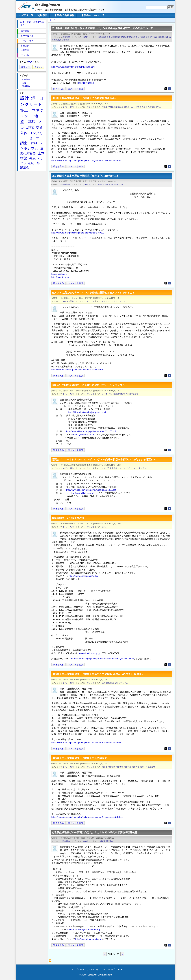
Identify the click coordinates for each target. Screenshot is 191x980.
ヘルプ (112, 969)
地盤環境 (112, 767)
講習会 (31, 153)
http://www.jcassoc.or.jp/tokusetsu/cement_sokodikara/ (77, 370)
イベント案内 (68, 107)
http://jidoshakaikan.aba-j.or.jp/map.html (87, 412)
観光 (100, 184)
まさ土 (143, 107)
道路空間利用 (119, 394)
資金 (156, 37)
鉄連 (131, 37)
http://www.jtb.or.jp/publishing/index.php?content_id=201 (78, 233)
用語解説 (26, 86)
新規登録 (25, 67)
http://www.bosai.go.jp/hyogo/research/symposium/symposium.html (103, 659)
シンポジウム (107, 394)
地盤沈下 (144, 767)
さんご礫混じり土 (153, 107)
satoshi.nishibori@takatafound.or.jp (84, 930)
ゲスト (31, 62)
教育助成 (57, 40)
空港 (116, 683)
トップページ (26, 15)
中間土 (111, 107)
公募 (100, 37)
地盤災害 (136, 767)
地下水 (105, 767)
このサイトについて (96, 969)
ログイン (38, 67)
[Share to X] (166, 89)
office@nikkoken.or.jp (83, 493)
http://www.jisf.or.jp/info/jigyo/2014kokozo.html (73, 67)
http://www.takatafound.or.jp (88, 939)
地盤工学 (120, 767)
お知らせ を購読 (51, 961)
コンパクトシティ (125, 468)
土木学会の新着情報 (63, 15)
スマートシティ (140, 468)
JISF (166, 37)
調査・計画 (29, 143)
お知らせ (87, 37)
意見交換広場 (27, 36)
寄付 (152, 37)
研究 (113, 37)
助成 (104, 37)
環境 (30, 127)
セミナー (125, 301)
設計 (25, 98)
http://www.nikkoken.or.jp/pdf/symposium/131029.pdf (91, 490)
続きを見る (58, 89)
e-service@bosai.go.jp (90, 653)
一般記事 (66, 184)
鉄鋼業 (161, 37)
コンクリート (115, 301)
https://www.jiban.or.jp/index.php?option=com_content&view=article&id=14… (87, 160)
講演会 (114, 468)
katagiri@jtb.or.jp (59, 274)
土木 (41, 153)
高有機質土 (119, 107)
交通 (39, 128)
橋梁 (24, 158)
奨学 (147, 37)
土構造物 (151, 767)
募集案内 (66, 37)
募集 (108, 37)
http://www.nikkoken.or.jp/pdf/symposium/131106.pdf (91, 431)
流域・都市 (35, 163)
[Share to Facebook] (170, 89)
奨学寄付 (65, 40)
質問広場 (25, 31)
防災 (104, 527)
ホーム (53, 20)
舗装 (108, 683)
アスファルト (124, 683)
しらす (136, 107)
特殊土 (105, 107)
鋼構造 (118, 37)
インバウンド (108, 184)
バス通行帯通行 (132, 394)
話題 (24, 83)
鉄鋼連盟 (125, 37)
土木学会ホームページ (91, 15)
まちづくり (107, 468)
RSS (120, 969)
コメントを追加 (75, 89)
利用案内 (42, 15)
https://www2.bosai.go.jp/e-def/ (83, 576)
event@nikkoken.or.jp (83, 435)
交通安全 (102, 841)
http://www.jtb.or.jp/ (60, 277)
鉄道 (112, 683)
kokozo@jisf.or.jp (86, 83)
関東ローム (129, 107)
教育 (135, 37)
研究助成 (141, 37)
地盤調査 (128, 767)
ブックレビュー (28, 55)
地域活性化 (119, 184)
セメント (106, 301)
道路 (104, 683)
